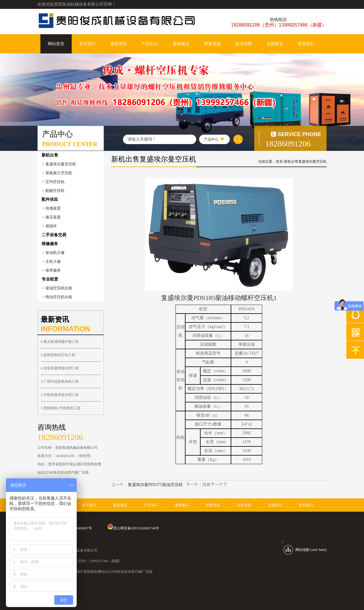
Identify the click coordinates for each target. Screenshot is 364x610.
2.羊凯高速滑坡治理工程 (60, 395)
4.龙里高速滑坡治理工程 (60, 368)
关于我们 (87, 44)
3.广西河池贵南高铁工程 (60, 381)
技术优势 (244, 44)
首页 (279, 162)
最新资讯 (119, 44)
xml (314, 550)
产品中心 (150, 44)
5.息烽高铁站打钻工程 (58, 355)
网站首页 (56, 44)
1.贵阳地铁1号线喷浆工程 (61, 408)
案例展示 (181, 44)
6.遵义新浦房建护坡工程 (60, 342)
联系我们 (306, 44)
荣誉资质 (212, 44)
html (322, 550)
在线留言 (275, 44)
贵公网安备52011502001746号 (133, 528)
